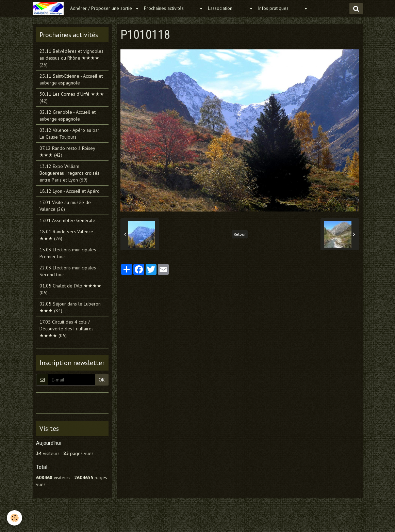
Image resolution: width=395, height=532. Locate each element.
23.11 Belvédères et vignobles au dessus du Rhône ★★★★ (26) (71, 58)
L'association (228, 8)
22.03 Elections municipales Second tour (68, 271)
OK (102, 380)
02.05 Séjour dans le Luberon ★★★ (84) (70, 307)
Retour (240, 234)
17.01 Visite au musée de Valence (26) (65, 206)
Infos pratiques (280, 8)
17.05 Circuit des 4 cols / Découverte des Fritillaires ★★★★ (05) (67, 329)
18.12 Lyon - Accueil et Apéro (70, 191)
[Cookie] (14, 518)
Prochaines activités (171, 8)
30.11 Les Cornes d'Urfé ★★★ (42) (72, 97)
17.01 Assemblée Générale (67, 220)
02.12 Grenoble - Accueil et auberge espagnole (68, 115)
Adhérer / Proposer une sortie (102, 8)
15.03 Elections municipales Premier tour (68, 253)
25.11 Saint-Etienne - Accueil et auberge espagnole (71, 79)
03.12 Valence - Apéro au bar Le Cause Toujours (69, 134)
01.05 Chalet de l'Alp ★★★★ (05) (70, 289)
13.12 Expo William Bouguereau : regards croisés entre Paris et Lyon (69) (69, 173)
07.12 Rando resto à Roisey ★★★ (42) (67, 152)
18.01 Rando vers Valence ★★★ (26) (66, 235)
